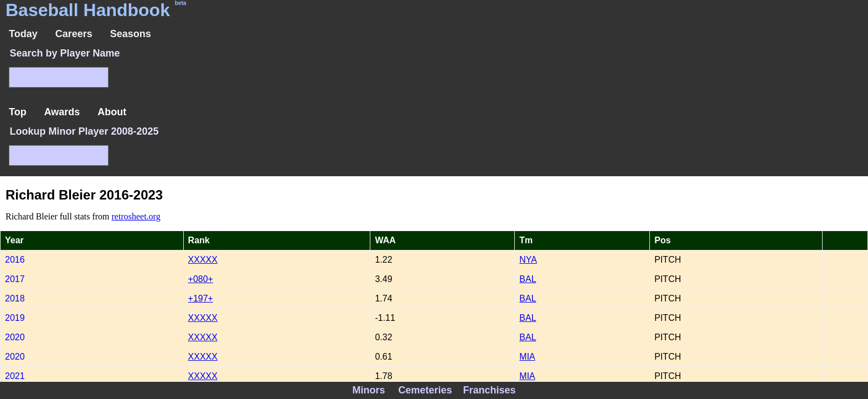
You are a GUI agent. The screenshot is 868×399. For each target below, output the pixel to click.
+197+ (201, 298)
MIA (527, 357)
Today (23, 34)
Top (18, 112)
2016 (15, 260)
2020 (15, 337)
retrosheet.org (136, 216)
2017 (15, 279)
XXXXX (203, 260)
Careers (74, 34)
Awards (62, 112)
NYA (528, 260)
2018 (15, 298)
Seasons (131, 34)
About (112, 112)
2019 (15, 318)
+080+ (201, 279)
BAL (528, 279)
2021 (15, 376)
